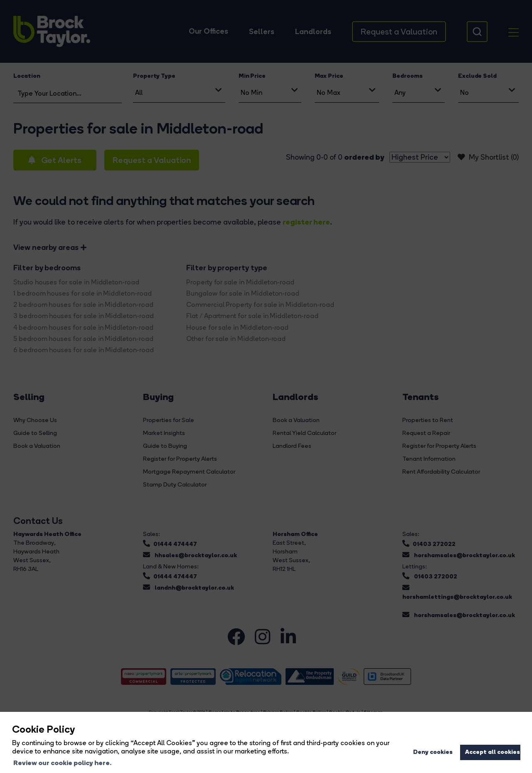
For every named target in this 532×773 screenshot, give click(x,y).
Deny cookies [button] (433, 752)
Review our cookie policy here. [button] (62, 763)
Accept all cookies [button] (493, 752)
